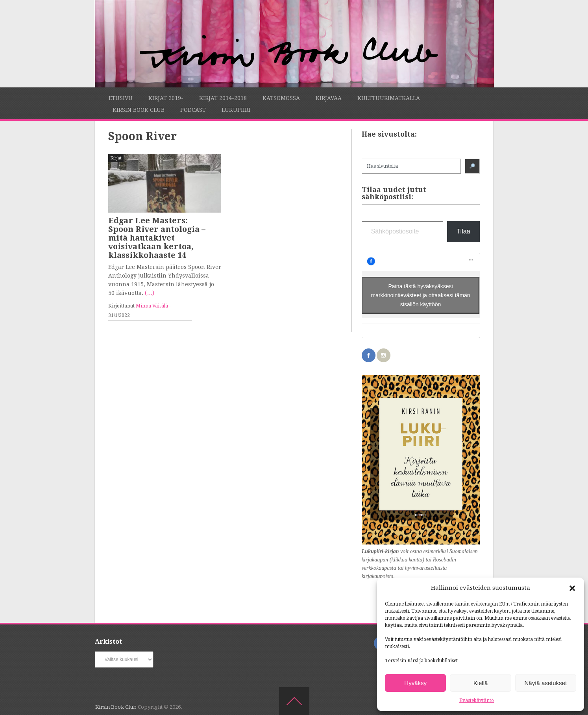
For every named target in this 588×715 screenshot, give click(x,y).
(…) (150, 293)
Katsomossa (281, 98)
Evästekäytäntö (477, 700)
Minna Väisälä (152, 306)
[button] (572, 588)
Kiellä (481, 683)
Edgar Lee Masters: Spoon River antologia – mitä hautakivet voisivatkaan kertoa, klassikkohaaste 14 (157, 238)
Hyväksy (415, 683)
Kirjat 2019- (166, 98)
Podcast (193, 110)
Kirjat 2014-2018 (223, 98)
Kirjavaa (329, 98)
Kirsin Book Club (139, 110)
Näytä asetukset (546, 683)
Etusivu (121, 98)
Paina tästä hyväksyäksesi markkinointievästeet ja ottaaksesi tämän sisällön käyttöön (421, 295)
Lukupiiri (236, 110)
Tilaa (463, 231)
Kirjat (116, 158)
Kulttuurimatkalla (389, 98)
